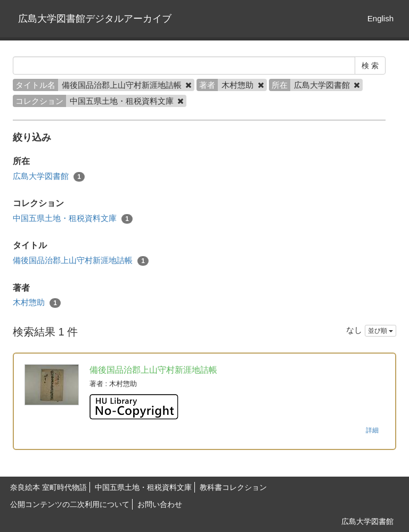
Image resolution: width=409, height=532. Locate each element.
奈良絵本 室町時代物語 (48, 487)
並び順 (381, 331)
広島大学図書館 (49, 177)
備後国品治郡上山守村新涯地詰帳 (81, 261)
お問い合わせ (160, 504)
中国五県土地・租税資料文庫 (73, 219)
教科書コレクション (233, 487)
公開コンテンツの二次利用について (70, 504)
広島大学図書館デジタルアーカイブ (95, 19)
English (381, 18)
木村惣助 (37, 303)
